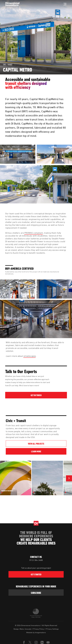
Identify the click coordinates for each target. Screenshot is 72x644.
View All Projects (36, 444)
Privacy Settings (52, 629)
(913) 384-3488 (36, 560)
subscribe (36, 593)
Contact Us (36, 557)
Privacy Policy (39, 629)
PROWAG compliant (34, 233)
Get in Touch (36, 395)
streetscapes (30, 356)
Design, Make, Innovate (22, 629)
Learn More (48, 452)
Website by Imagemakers (36, 632)
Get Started (36, 574)
